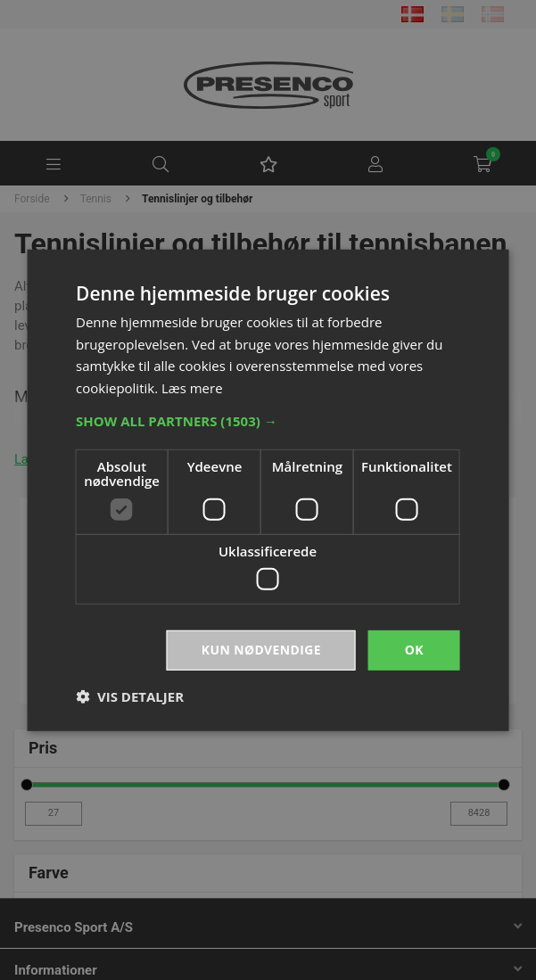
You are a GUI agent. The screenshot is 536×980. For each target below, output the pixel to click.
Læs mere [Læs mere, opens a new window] (192, 388)
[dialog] (268, 490)
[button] (268, 421)
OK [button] (414, 650)
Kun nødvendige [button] (261, 650)
